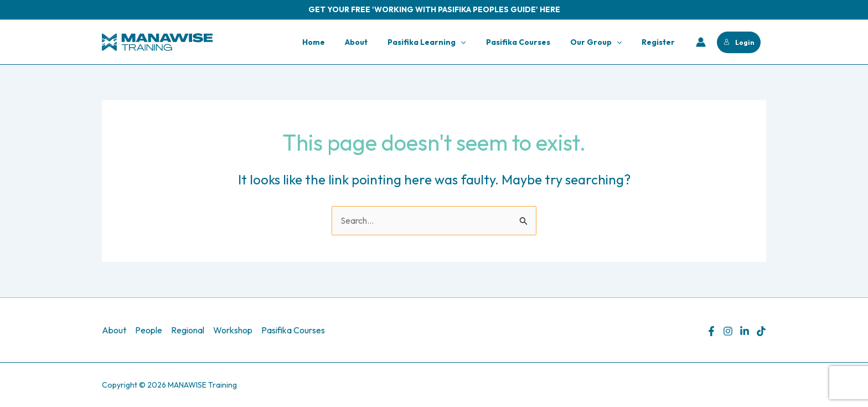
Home (338, 42)
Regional (188, 330)
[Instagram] (728, 331)
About (376, 42)
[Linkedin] (745, 331)
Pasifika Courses (529, 42)
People (149, 330)
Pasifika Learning (442, 42)
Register (660, 42)
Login (739, 42)
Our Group (603, 42)
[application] (476, 42)
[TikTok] (761, 331)
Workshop (233, 330)
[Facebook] (711, 331)
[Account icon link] (701, 42)
